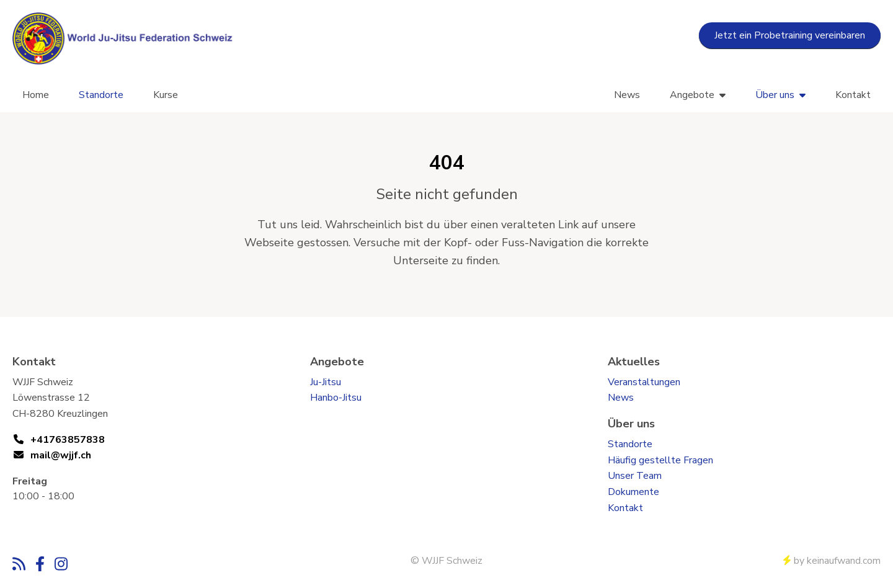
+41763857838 (68, 440)
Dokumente (633, 492)
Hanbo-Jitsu (336, 398)
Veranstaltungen (644, 382)
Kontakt (853, 95)
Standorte (101, 95)
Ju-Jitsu (326, 382)
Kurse (166, 95)
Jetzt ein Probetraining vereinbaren (790, 35)
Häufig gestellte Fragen (660, 460)
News (627, 95)
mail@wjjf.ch (61, 455)
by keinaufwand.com (832, 561)
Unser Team (635, 476)
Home (36, 95)
